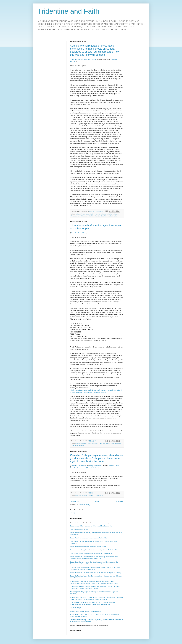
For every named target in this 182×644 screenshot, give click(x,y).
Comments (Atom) (84, 505)
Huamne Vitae (90, 496)
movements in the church (101, 214)
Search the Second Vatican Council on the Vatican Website (88, 547)
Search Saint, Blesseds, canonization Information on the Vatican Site (91, 553)
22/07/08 (114, 59)
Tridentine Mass (99, 216)
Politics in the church (114, 214)
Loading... (73, 513)
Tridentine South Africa (111, 216)
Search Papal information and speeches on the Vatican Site (88, 538)
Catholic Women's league (83, 214)
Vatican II (81, 446)
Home (97, 501)
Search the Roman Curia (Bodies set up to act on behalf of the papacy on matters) (95, 573)
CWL (92, 214)
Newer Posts (75, 501)
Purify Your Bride (95, 466)
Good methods (80, 444)
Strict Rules (91, 216)
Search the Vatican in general (79, 529)
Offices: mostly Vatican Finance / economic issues (86, 611)
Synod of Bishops (76, 608)
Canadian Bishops (81, 496)
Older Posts (119, 501)
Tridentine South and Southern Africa (83, 59)
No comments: (99, 211)
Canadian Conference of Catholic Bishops (84, 468)
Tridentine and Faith (68, 11)
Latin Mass (102, 444)
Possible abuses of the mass (79, 216)
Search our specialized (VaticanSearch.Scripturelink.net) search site (91, 526)
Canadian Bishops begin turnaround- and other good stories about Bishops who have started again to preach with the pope (97, 458)
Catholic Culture (113, 466)
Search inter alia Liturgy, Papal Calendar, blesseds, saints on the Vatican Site (94, 550)
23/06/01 (73, 61)
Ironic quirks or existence (91, 444)
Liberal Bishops (99, 496)
